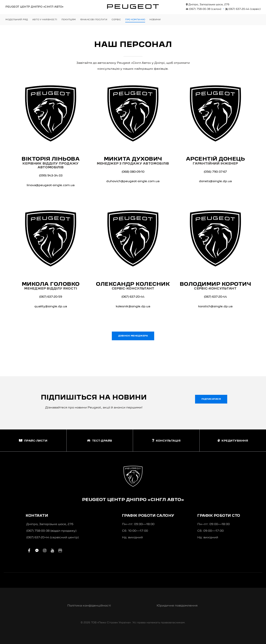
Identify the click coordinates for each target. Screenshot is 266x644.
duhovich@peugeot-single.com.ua (133, 181)
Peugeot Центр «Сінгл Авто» (35, 7)
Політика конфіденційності (89, 606)
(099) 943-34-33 (51, 176)
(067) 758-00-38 (204, 9)
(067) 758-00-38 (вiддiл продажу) (51, 531)
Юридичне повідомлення (177, 606)
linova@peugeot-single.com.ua (51, 185)
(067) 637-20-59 (51, 297)
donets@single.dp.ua (215, 181)
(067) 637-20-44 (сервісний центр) (52, 538)
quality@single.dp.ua (51, 307)
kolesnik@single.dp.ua (133, 307)
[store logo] (133, 6)
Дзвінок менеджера (133, 336)
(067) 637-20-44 (243, 9)
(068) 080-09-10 (133, 172)
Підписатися (211, 399)
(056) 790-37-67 (215, 172)
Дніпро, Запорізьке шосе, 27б (208, 5)
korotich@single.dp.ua (215, 307)
